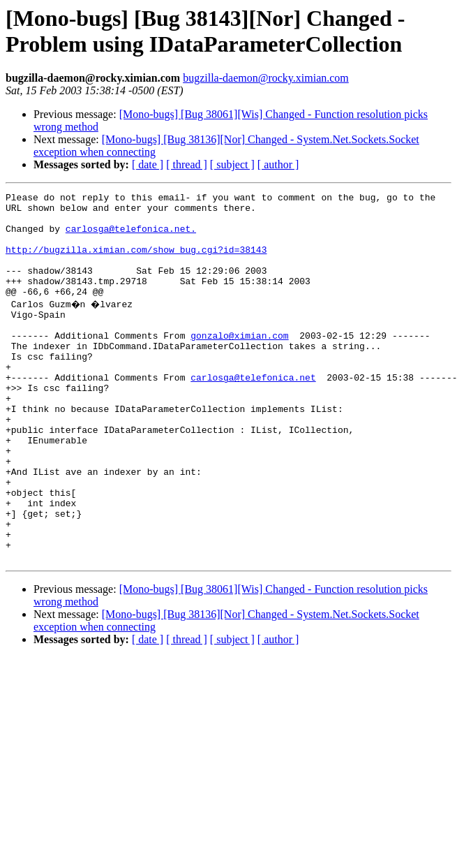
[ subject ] (232, 164)
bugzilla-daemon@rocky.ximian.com (266, 78)
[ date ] (148, 164)
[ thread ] (187, 164)
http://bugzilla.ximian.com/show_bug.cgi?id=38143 (136, 262)
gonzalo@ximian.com (239, 362)
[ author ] (278, 164)
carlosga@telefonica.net (253, 413)
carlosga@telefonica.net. (131, 237)
